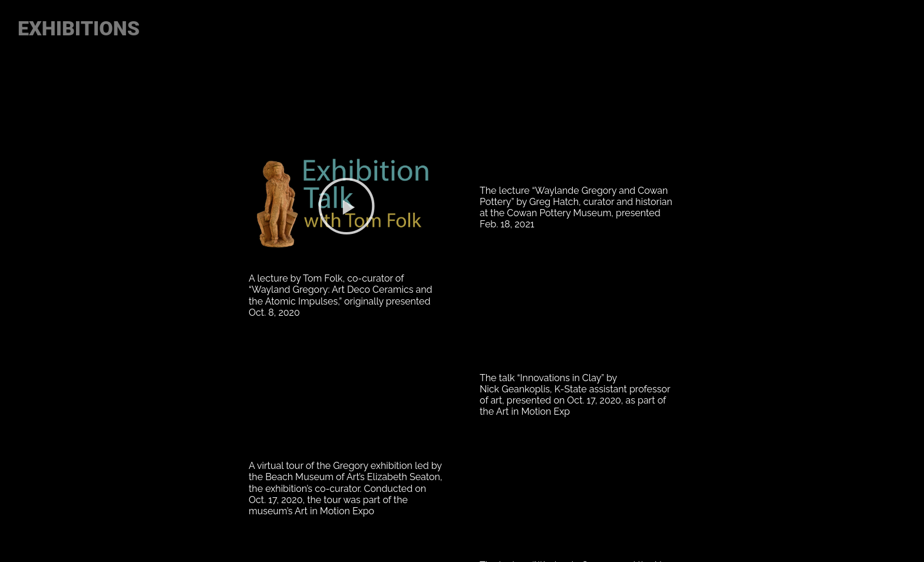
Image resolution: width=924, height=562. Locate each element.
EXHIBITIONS (82, 28)
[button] (346, 206)
